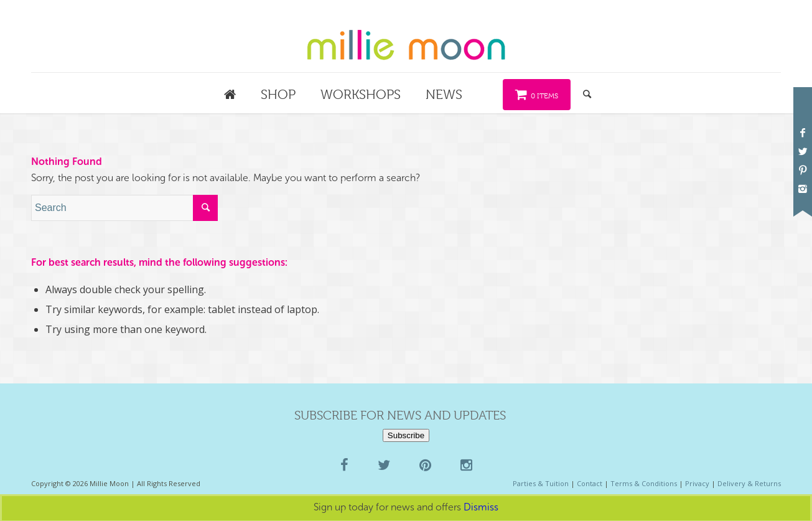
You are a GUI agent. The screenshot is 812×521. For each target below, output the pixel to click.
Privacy (697, 483)
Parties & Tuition (541, 483)
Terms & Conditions (644, 483)
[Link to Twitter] (803, 151)
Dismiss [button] (481, 507)
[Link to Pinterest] (803, 170)
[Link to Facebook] (803, 133)
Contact (590, 483)
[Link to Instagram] (803, 189)
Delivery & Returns (749, 483)
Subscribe (406, 435)
